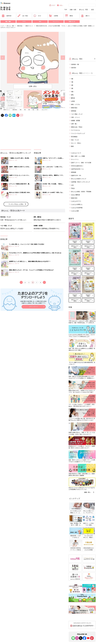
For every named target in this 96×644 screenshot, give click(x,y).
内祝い (60, 5)
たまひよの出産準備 (77, 208)
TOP (66, 10)
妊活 (93, 10)
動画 (72, 146)
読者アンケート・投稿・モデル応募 (81, 163)
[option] (33, 58)
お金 (72, 185)
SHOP (52, 5)
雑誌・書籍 (8, 22)
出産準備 (53, 16)
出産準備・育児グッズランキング (80, 182)
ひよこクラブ (45, 110)
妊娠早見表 (7, 16)
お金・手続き (23, 16)
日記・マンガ (75, 140)
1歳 (25, 110)
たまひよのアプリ (76, 201)
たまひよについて (76, 153)
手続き (73, 188)
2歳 (29, 110)
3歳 (33, 110)
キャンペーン (56, 22)
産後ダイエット (29, 26)
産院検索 (74, 172)
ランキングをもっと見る (16, 204)
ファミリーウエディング (78, 133)
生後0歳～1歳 (75, 64)
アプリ (24, 22)
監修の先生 (74, 198)
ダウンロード (34, 307)
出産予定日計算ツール (77, 169)
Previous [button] (3, 58)
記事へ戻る (33, 86)
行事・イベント (75, 117)
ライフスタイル (75, 130)
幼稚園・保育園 (75, 121)
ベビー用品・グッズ (77, 114)
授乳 (72, 95)
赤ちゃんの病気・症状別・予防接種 (81, 192)
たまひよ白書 (75, 211)
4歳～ (38, 110)
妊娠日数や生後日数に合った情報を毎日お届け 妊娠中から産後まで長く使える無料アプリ (34, 302)
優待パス (85, 16)
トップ (2, 26)
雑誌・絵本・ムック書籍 (78, 156)
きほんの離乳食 (75, 195)
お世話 (73, 101)
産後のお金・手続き (77, 127)
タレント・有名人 (76, 143)
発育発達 (74, 111)
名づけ (37, 16)
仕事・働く (74, 124)
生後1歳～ (74, 68)
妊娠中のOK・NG (76, 175)
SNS (40, 22)
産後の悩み (20, 26)
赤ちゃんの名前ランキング (79, 179)
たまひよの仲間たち (77, 204)
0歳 (21, 110)
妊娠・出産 (73, 10)
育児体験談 (74, 137)
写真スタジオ (72, 22)
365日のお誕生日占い (77, 166)
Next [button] (63, 58)
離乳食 (69, 16)
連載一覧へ (88, 492)
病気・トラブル (75, 104)
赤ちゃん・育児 (84, 10)
